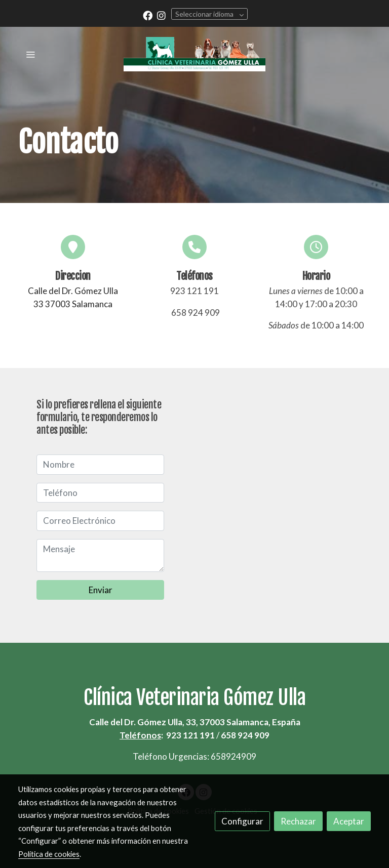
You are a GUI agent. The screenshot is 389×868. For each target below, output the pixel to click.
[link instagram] (161, 15)
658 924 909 (196, 313)
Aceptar (349, 821)
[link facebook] (148, 15)
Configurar (242, 821)
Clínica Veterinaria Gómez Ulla (194, 697)
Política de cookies (49, 854)
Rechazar (298, 821)
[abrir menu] (30, 54)
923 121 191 (194, 291)
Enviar (101, 590)
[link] (194, 54)
